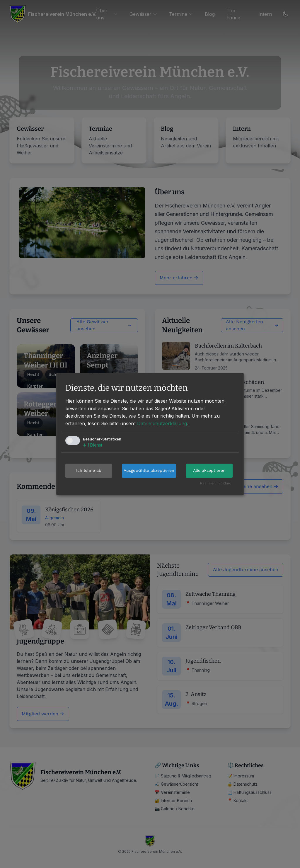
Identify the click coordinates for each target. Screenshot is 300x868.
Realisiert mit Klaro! (216, 484)
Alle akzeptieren (209, 471)
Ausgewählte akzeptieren (149, 471)
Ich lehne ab (89, 471)
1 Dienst (93, 445)
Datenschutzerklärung (162, 423)
